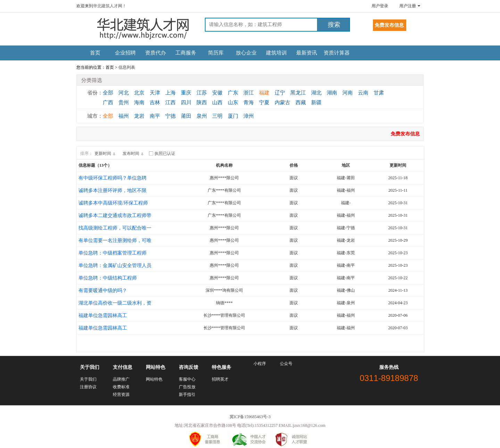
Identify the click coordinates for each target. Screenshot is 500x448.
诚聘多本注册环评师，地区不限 (112, 190)
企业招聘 (125, 53)
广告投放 (187, 387)
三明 (217, 116)
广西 (108, 102)
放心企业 (246, 53)
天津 (155, 93)
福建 (264, 93)
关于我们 (88, 379)
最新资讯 (307, 53)
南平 (155, 116)
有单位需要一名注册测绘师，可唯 (115, 240)
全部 (108, 93)
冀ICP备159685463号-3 (250, 417)
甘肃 (379, 93)
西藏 (301, 102)
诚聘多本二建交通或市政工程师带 (115, 215)
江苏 (202, 93)
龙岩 (139, 116)
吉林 (155, 102)
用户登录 (380, 6)
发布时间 (134, 154)
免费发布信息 (405, 134)
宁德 (170, 116)
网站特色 (154, 379)
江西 (170, 102)
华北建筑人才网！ (110, 6)
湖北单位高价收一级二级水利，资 (115, 303)
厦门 (233, 116)
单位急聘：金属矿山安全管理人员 (115, 266)
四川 (186, 102)
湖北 (316, 93)
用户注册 (408, 6)
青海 (249, 102)
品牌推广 (121, 379)
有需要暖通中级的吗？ (103, 291)
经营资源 (121, 395)
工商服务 (186, 53)
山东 (233, 102)
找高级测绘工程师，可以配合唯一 (115, 228)
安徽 (217, 93)
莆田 (186, 116)
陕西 (202, 102)
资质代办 (156, 53)
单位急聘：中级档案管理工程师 (112, 253)
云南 (363, 93)
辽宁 (280, 93)
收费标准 (121, 387)
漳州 (249, 116)
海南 (139, 102)
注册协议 (88, 387)
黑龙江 (298, 93)
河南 (348, 93)
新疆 (316, 102)
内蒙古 (282, 102)
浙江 (249, 93)
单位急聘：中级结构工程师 (108, 278)
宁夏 (264, 102)
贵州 (124, 102)
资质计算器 (337, 53)
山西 (217, 102)
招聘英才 (220, 379)
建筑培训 (276, 53)
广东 (233, 93)
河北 (124, 93)
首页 (95, 53)
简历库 (216, 53)
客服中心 (187, 379)
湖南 (332, 93)
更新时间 (106, 154)
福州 (124, 116)
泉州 (202, 116)
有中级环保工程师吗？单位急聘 (112, 178)
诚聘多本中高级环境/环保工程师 (113, 203)
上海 (170, 93)
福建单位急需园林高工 (103, 316)
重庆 (186, 93)
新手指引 (187, 395)
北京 (139, 93)
